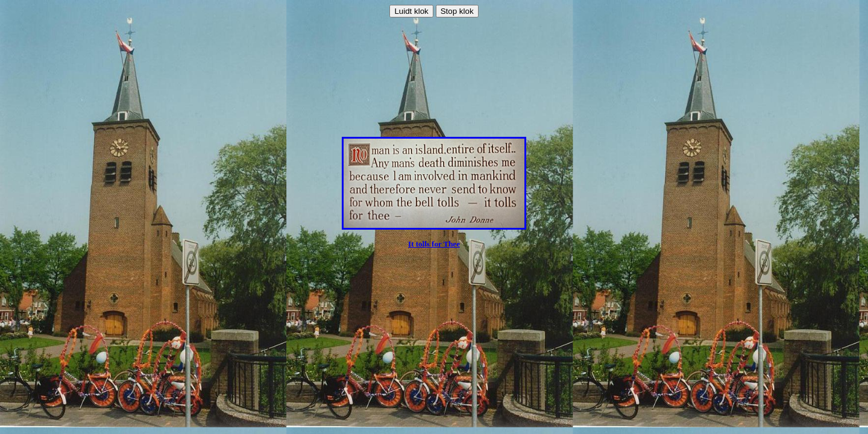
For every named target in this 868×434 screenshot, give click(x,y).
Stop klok (457, 11)
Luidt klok (411, 11)
